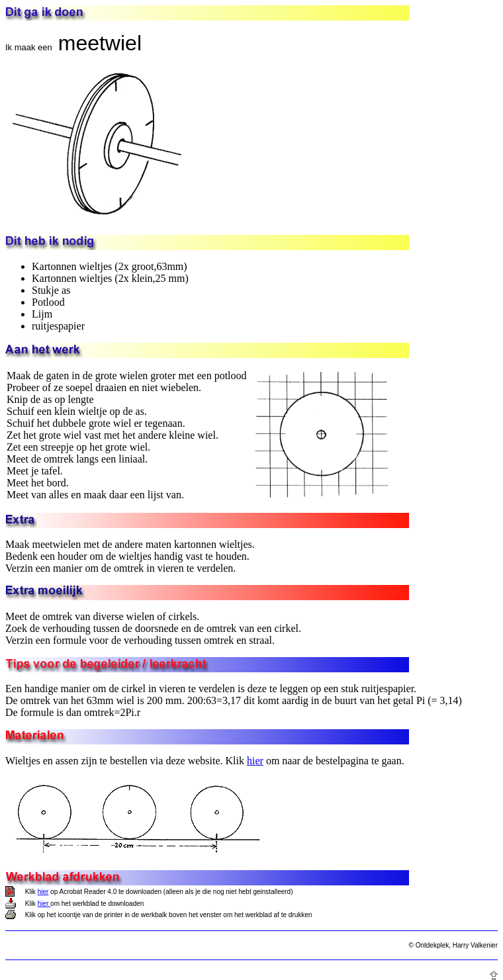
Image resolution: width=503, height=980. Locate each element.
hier (255, 761)
